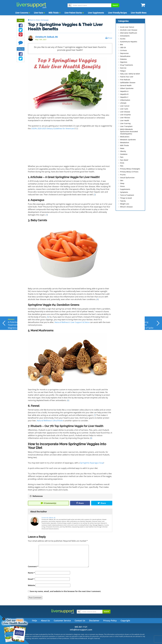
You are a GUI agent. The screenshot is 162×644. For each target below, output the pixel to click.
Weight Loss (125, 204)
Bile (122, 45)
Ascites (123, 39)
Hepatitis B (124, 94)
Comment (33, 566)
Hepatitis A (124, 91)
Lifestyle (123, 103)
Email (31, 579)
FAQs (34, 621)
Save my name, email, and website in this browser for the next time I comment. (65, 591)
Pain (122, 157)
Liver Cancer (125, 106)
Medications (125, 137)
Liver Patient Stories (74, 13)
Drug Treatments (127, 65)
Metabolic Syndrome (128, 140)
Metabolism (125, 142)
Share (80, 503)
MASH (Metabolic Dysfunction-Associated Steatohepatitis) (129, 131)
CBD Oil (123, 47)
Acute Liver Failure (127, 27)
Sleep (122, 183)
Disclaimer (94, 621)
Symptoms (124, 192)
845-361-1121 (81, 627)
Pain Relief (124, 160)
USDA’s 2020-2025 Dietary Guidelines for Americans (53, 129)
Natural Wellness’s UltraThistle (50, 421)
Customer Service (62, 621)
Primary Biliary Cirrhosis (129, 172)
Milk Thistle (55, 13)
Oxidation (124, 154)
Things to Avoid (126, 198)
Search (115, 5)
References (36, 496)
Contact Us (80, 621)
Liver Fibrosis (125, 118)
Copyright (125, 621)
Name (31, 573)
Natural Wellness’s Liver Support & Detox (72, 322)
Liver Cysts (124, 109)
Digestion (124, 62)
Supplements (125, 189)
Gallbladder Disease (128, 83)
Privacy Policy (110, 621)
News (122, 148)
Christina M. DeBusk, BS (46, 37)
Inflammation (125, 100)
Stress (122, 186)
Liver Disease (125, 112)
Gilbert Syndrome (127, 88)
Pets (122, 166)
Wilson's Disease (126, 207)
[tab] (70, 496)
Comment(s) (48, 503)
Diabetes (123, 59)
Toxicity (123, 201)
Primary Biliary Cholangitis (130, 169)
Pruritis (123, 175)
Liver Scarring (125, 123)
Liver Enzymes (125, 115)
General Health (126, 85)
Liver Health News (139, 13)
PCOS (122, 163)
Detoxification (125, 56)
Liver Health (125, 120)
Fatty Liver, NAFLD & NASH (130, 74)
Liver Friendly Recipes (117, 13)
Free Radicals (125, 80)
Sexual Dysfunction (127, 178)
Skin (122, 180)
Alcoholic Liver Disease (129, 30)
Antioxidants (125, 36)
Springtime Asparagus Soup (92, 463)
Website (31, 585)
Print (109, 38)
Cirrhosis (124, 50)
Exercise (123, 68)
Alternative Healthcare (129, 33)
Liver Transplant (126, 126)
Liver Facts (39, 13)
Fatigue (123, 71)
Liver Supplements (96, 13)
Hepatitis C (124, 97)
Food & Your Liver (127, 77)
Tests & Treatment (127, 195)
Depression (124, 53)
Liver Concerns (23, 13)
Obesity (123, 151)
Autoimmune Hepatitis (129, 42)
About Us (45, 621)
